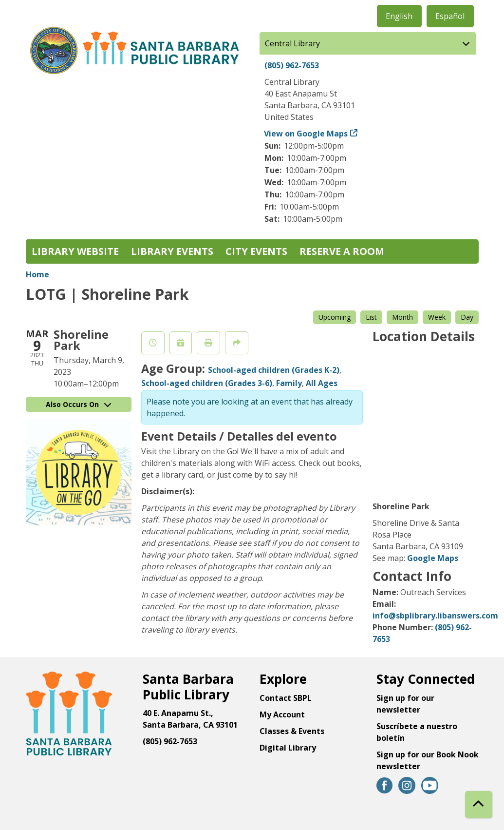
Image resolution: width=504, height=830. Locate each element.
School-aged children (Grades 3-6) (207, 383)
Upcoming (335, 317)
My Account (282, 714)
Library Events (172, 251)
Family (289, 383)
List (371, 317)
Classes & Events (292, 731)
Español (450, 16)
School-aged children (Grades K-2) (274, 370)
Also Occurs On (78, 404)
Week (437, 317)
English (399, 16)
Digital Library (288, 748)
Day (467, 317)
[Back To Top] (478, 804)
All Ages (322, 383)
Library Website (75, 251)
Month (402, 317)
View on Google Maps (306, 134)
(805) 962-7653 (292, 65)
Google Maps (433, 558)
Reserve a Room (342, 251)
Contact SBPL (286, 698)
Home (37, 274)
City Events (256, 251)
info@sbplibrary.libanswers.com (435, 616)
